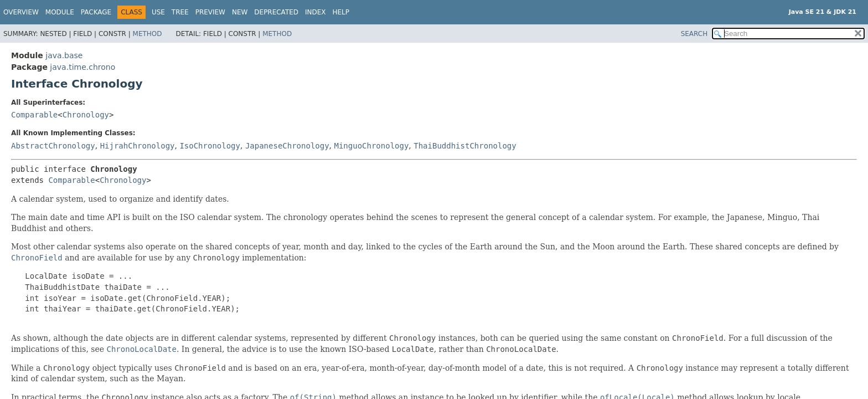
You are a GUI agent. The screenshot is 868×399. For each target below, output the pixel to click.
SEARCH (694, 34)
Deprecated (276, 12)
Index (316, 12)
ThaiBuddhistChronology (465, 146)
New (240, 12)
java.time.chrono (82, 67)
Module (60, 12)
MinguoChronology (372, 146)
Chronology (86, 115)
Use (158, 12)
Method (148, 34)
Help (341, 12)
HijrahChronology (138, 146)
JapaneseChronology (287, 146)
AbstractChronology (53, 146)
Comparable (34, 115)
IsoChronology (210, 146)
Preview (210, 12)
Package (96, 12)
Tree (180, 12)
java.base (64, 55)
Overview (21, 12)
